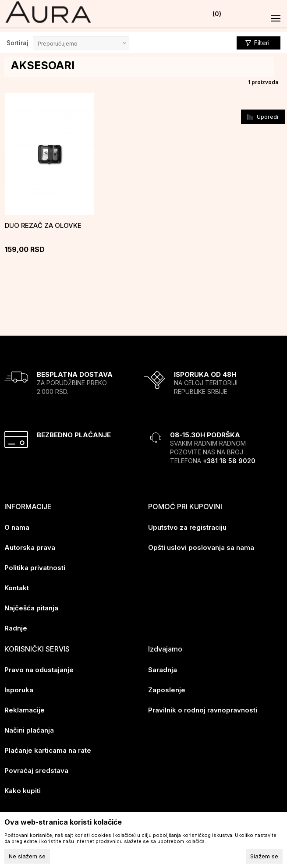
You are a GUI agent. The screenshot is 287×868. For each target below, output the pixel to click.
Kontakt (17, 586)
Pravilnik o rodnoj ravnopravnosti (203, 709)
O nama (17, 526)
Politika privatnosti (35, 566)
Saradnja (163, 668)
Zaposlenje (167, 689)
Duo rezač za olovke (43, 225)
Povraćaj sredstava (36, 769)
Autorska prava (30, 546)
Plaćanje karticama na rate (48, 749)
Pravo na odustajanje (39, 668)
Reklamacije (25, 709)
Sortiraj (18, 43)
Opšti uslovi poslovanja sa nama (201, 546)
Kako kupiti (23, 789)
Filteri (257, 43)
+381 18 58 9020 (229, 459)
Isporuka (19, 689)
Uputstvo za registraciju (187, 526)
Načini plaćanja (29, 729)
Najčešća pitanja (31, 607)
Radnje (16, 627)
